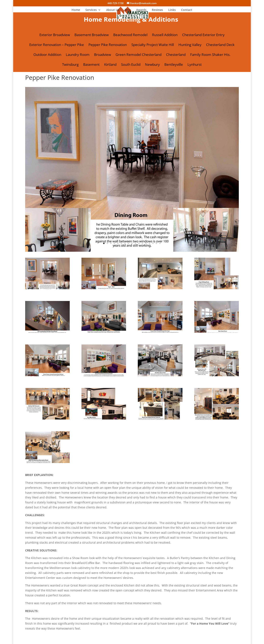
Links (172, 10)
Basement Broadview (92, 35)
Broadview (103, 55)
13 (146, 243)
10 (135, 243)
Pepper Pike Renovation (108, 45)
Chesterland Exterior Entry (203, 35)
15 (153, 243)
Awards (141, 10)
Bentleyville (174, 65)
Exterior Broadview (55, 35)
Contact (187, 10)
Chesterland (176, 55)
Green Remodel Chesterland (138, 55)
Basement (91, 65)
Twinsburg (70, 65)
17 (160, 243)
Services (91, 10)
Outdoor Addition (47, 55)
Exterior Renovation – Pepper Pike (57, 45)
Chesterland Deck (220, 45)
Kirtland (110, 65)
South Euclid (131, 65)
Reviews (157, 10)
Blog (128, 10)
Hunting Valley (190, 45)
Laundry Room (78, 55)
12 (142, 243)
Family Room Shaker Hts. (210, 55)
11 (139, 243)
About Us (113, 10)
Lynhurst (195, 65)
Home (76, 10)
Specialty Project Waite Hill (153, 45)
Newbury (152, 65)
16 (156, 243)
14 (149, 243)
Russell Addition (165, 35)
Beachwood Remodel (130, 35)
